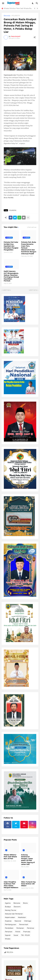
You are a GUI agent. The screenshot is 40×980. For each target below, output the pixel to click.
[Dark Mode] (33, 3)
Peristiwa (30, 928)
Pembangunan (11, 925)
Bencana (17, 903)
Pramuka (27, 932)
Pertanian (9, 932)
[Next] (37, 8)
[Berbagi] (35, 37)
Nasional (18, 921)
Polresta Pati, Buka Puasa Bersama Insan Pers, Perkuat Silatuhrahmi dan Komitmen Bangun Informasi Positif (29, 248)
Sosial (16, 935)
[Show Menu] (3, 3)
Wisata (8, 939)
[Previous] (35, 8)
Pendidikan (9, 928)
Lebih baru (7, 290)
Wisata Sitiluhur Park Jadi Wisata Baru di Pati (18, 8)
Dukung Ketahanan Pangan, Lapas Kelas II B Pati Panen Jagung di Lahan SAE (28, 860)
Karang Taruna (11, 910)
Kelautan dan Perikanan (14, 914)
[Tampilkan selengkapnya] (28, 218)
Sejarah (8, 935)
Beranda (7, 16)
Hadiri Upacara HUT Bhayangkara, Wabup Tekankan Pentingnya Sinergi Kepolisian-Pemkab (11, 276)
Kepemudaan (10, 917)
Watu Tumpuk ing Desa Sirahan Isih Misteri (28, 884)
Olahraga (28, 921)
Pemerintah (24, 925)
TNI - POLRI (25, 935)
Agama (8, 903)
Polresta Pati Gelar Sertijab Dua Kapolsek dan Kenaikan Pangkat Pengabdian (11, 246)
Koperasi (8, 921)
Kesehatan (22, 917)
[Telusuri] (37, 3)
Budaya (8, 907)
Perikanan (20, 928)
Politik (18, 932)
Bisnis (25, 903)
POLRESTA (16, 16)
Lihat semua (32, 227)
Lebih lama (33, 290)
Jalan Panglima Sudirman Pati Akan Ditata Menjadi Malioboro (11, 885)
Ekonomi (17, 907)
